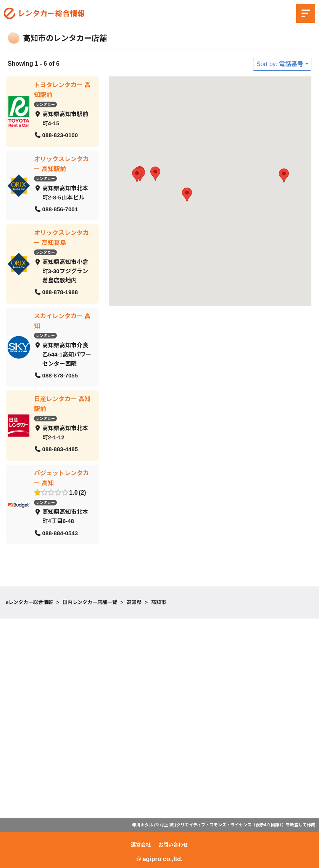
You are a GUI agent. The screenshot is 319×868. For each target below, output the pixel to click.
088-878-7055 (60, 375)
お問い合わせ (173, 845)
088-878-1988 (60, 292)
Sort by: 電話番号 (280, 64)
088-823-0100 (60, 135)
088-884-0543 (60, 533)
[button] (137, 175)
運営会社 (141, 845)
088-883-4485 (60, 449)
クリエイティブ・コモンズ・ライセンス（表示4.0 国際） (229, 825)
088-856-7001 (60, 209)
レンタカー (45, 104)
